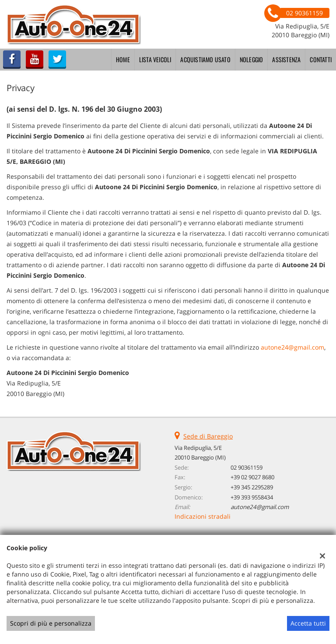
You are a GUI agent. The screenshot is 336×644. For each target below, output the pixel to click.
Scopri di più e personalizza (51, 623)
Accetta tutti (308, 623)
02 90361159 (247, 467)
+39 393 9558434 (252, 497)
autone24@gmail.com (292, 347)
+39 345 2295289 (252, 487)
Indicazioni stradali (203, 516)
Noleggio (252, 59)
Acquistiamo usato (205, 59)
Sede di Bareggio (208, 436)
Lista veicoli (155, 59)
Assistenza (286, 59)
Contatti (321, 59)
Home (123, 59)
